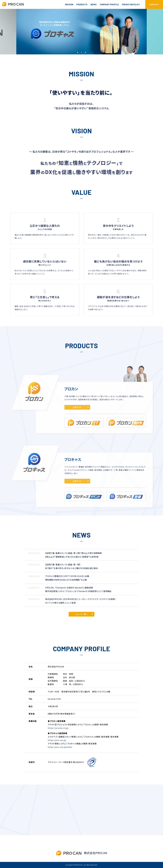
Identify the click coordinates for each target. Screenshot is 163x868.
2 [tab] (81, 52)
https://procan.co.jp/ (58, 728)
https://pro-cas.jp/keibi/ (60, 747)
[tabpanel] (81, 32)
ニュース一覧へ (81, 614)
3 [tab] (85, 52)
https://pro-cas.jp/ (57, 740)
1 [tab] (78, 52)
